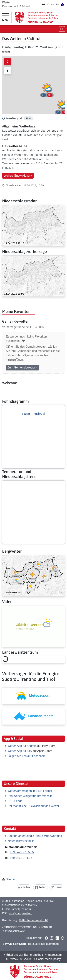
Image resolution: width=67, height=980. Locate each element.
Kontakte (46, 927)
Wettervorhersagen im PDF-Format (30, 791)
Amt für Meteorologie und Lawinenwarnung (35, 836)
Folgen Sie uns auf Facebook (26, 756)
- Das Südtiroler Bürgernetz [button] (31, 944)
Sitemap (11, 879)
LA (53, 5)
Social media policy (47, 959)
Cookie (26, 959)
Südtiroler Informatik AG (33, 920)
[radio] (8, 62)
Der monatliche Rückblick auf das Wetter (33, 806)
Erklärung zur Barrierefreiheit (23, 955)
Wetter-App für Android (22, 746)
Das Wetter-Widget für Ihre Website (30, 796)
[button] (62, 106)
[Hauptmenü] (6, 17)
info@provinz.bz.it (23, 909)
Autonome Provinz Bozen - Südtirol (33, 901)
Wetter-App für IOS (20, 751)
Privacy (12, 959)
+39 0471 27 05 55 (22, 852)
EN (58, 5)
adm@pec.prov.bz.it (20, 913)
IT (48, 5)
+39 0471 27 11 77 (22, 858)
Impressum (53, 955)
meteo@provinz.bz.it (21, 841)
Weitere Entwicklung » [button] (18, 176)
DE (44, 5)
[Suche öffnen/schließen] (62, 29)
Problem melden (14, 931)
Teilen (24, 887)
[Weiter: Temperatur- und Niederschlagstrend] (33, 484)
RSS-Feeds (15, 801)
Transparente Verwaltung (19, 927)
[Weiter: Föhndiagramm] (33, 431)
